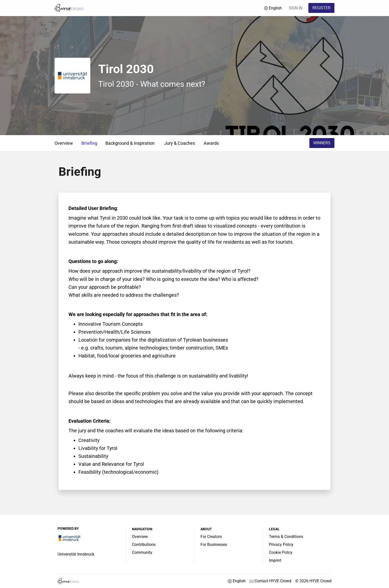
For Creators (211, 537)
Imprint (275, 560)
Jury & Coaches (180, 143)
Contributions (144, 544)
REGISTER (321, 8)
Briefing (89, 143)
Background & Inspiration (130, 143)
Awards (211, 143)
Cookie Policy (281, 552)
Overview (64, 143)
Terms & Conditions (286, 537)
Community (142, 552)
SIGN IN (296, 8)
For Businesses (214, 544)
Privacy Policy (281, 544)
